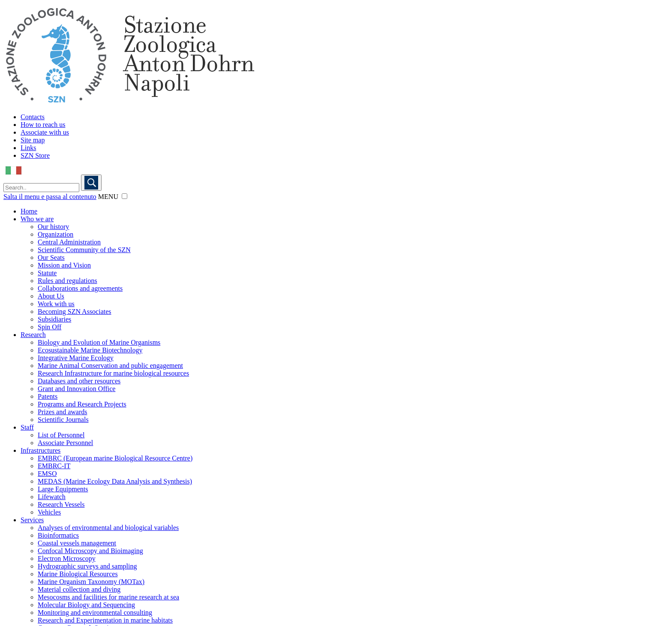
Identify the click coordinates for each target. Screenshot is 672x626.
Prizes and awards (63, 412)
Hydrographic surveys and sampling (87, 566)
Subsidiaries (54, 319)
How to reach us (43, 125)
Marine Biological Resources (78, 574)
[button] (124, 196)
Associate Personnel (65, 443)
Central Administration (69, 242)
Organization (55, 234)
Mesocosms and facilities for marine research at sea (108, 597)
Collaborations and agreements (80, 288)
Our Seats (51, 257)
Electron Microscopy (67, 558)
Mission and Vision (64, 265)
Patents (48, 396)
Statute (47, 273)
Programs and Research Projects (82, 404)
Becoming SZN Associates (75, 311)
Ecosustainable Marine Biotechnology (90, 350)
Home (29, 211)
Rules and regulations (67, 281)
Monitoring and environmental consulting (95, 612)
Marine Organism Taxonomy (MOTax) (91, 582)
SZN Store (35, 155)
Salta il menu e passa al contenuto (50, 197)
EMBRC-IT (54, 466)
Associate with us (45, 132)
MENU (108, 197)
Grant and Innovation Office (76, 389)
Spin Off (49, 327)
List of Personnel (61, 435)
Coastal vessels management (77, 543)
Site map (33, 140)
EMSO (47, 474)
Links (28, 148)
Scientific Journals (63, 420)
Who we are (37, 219)
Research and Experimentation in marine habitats (105, 620)
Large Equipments (63, 489)
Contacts (33, 117)
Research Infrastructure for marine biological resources (113, 373)
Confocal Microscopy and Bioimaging (90, 551)
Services (32, 520)
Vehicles (49, 512)
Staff (27, 427)
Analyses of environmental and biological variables (108, 528)
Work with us (56, 304)
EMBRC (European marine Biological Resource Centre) (115, 458)
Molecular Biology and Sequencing (86, 605)
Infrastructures (40, 450)
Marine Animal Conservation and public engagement (110, 366)
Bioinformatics (58, 535)
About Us (51, 296)
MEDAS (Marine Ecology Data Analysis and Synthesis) (115, 481)
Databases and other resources (79, 381)
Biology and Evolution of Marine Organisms (99, 342)
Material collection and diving (79, 589)
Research (33, 335)
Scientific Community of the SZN (84, 250)
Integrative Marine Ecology (76, 358)
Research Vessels (61, 504)
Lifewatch (52, 497)
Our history (53, 227)
